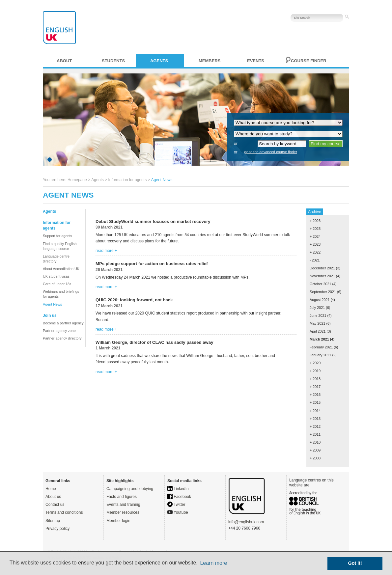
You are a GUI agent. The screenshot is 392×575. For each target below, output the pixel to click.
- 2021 (315, 260)
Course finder (309, 61)
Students (113, 61)
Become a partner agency (63, 323)
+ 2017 (315, 387)
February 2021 (321, 347)
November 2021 (322, 276)
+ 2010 (315, 442)
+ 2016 (315, 395)
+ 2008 (315, 458)
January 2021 (320, 355)
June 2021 (318, 315)
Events (256, 61)
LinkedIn (178, 489)
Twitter (176, 505)
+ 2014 (315, 411)
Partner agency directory (62, 338)
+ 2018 (315, 379)
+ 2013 (315, 419)
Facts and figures (122, 497)
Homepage (77, 180)
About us (53, 497)
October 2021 (320, 284)
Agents (159, 61)
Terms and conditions (64, 512)
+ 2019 (315, 371)
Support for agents (57, 236)
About (64, 61)
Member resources (123, 512)
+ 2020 (315, 363)
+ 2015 (315, 402)
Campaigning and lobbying (130, 489)
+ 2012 (315, 426)
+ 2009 (315, 450)
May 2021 (317, 323)
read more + (106, 251)
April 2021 (318, 331)
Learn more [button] (213, 563)
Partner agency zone (59, 331)
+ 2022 (315, 252)
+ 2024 (315, 236)
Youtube (178, 512)
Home (51, 489)
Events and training (123, 505)
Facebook (179, 497)
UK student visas (56, 276)
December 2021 (322, 268)
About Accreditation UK (61, 269)
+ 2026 (315, 221)
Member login (118, 521)
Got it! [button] (355, 563)
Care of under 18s (57, 284)
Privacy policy (57, 529)
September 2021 (323, 292)
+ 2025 (315, 229)
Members (210, 61)
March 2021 (319, 339)
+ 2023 (315, 244)
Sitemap (53, 521)
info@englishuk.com (246, 522)
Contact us (55, 505)
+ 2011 (315, 434)
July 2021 (317, 308)
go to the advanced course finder (271, 152)
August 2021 (320, 300)
